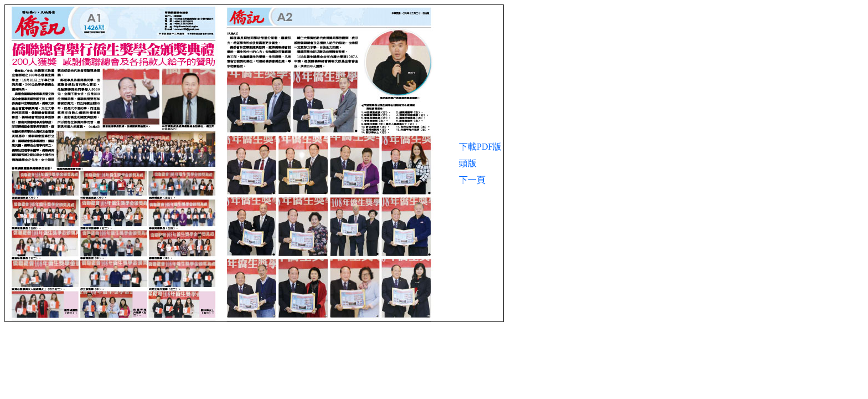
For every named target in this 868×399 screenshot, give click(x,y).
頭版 (468, 163)
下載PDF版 (480, 147)
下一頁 (472, 180)
